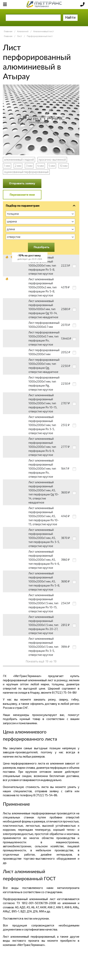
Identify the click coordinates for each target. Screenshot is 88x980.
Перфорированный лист (40, 36)
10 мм (64, 166)
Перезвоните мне (22, 195)
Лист (20, 36)
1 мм (7, 166)
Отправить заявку (22, 183)
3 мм (29, 166)
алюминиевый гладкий (19, 159)
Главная (8, 31)
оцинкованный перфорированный (26, 172)
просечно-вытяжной (52, 159)
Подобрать (42, 247)
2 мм (18, 166)
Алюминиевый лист (44, 31)
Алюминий (23, 31)
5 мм (52, 166)
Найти (70, 17)
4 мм (40, 166)
